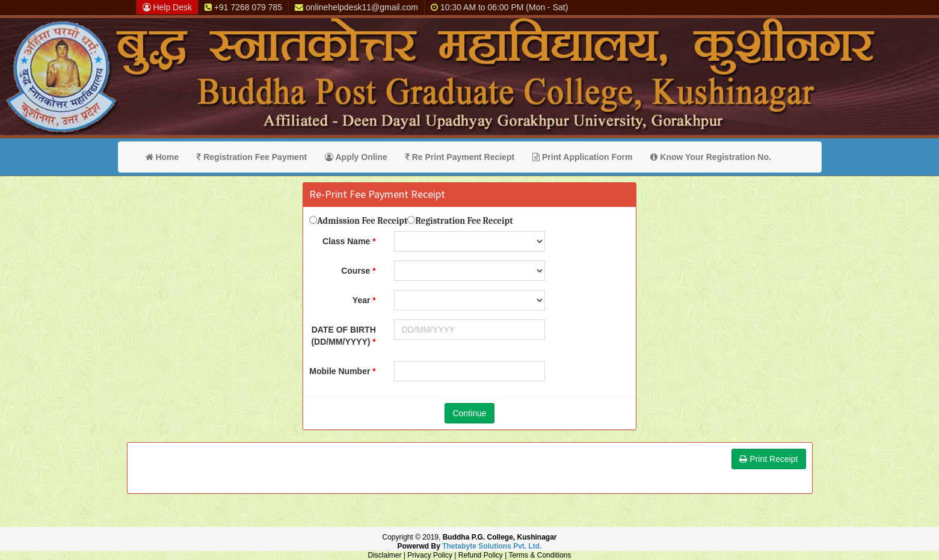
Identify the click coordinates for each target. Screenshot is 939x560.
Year (362, 300)
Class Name (346, 241)
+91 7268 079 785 (243, 7)
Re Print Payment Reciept (460, 157)
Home (162, 157)
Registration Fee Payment (252, 157)
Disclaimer (385, 555)
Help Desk (167, 7)
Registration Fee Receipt (464, 221)
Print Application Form (582, 157)
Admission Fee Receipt (362, 221)
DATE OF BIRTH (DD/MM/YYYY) (343, 336)
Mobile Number (340, 371)
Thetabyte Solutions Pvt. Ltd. (492, 546)
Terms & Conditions (540, 555)
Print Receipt (768, 459)
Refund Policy (481, 555)
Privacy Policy (430, 555)
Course (356, 271)
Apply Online (356, 157)
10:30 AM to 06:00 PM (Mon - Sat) (499, 7)
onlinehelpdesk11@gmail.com (356, 7)
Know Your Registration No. (711, 157)
